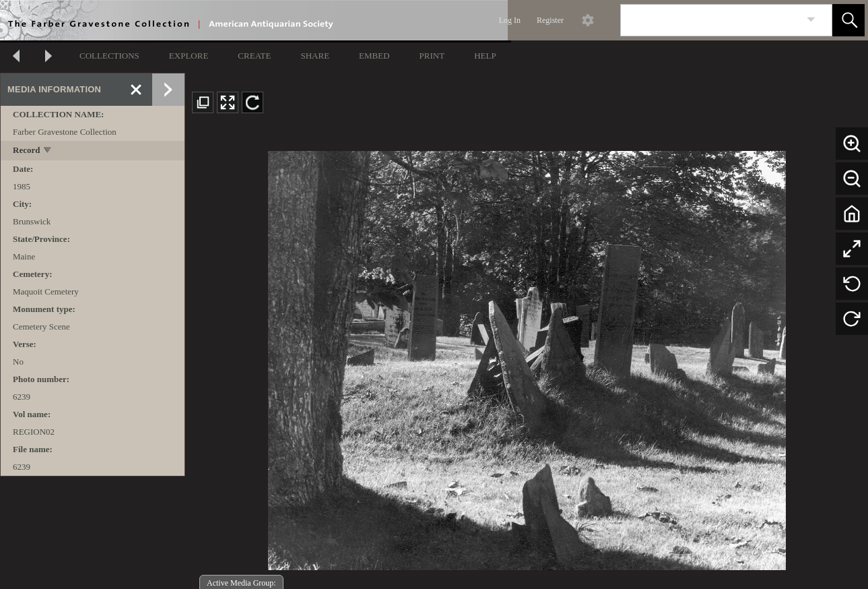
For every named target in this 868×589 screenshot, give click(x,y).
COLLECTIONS (109, 56)
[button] (848, 20)
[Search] (710, 20)
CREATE (254, 56)
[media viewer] (527, 356)
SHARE (315, 56)
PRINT (432, 56)
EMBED (374, 56)
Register (550, 20)
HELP (485, 56)
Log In (510, 20)
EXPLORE (189, 56)
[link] (811, 20)
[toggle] (48, 151)
